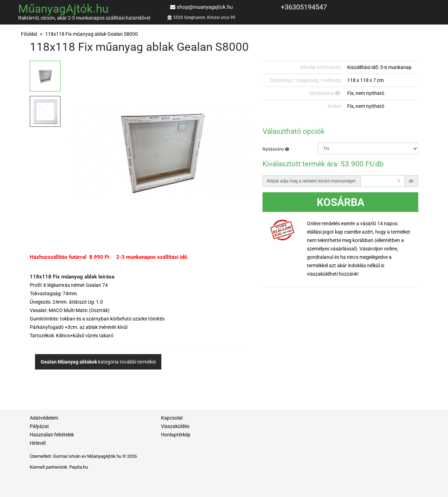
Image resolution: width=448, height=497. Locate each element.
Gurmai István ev (69, 456)
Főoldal (29, 34)
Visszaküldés (175, 426)
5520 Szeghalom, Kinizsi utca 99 (204, 18)
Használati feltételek (52, 435)
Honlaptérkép (176, 435)
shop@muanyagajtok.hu (205, 7)
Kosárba (341, 202)
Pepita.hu (79, 467)
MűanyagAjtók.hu (63, 9)
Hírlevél (38, 443)
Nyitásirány (276, 149)
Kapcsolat (172, 418)
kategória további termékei (98, 362)
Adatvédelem (44, 418)
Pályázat (39, 426)
